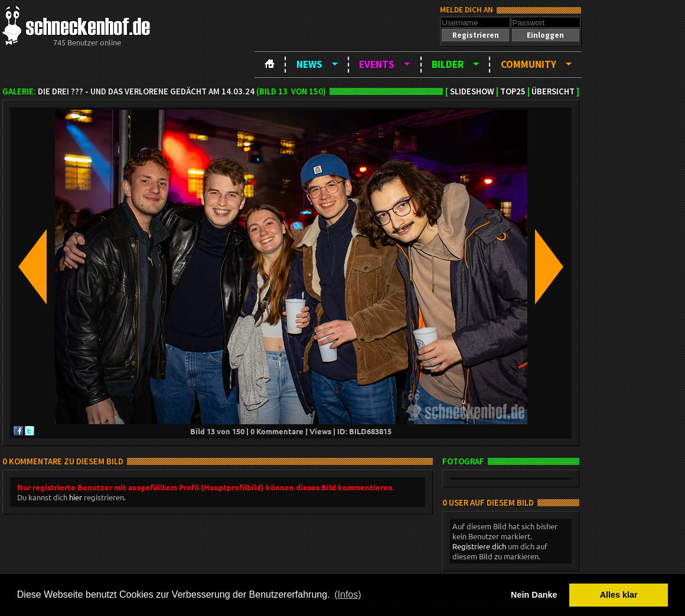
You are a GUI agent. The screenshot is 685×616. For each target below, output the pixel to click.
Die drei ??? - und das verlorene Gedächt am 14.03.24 (146, 91)
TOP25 (513, 91)
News (309, 64)
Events (377, 64)
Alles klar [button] (619, 595)
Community (529, 64)
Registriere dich (479, 546)
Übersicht (553, 91)
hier (76, 497)
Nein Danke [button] (534, 595)
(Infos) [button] (348, 594)
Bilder (448, 64)
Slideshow (472, 91)
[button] (475, 35)
